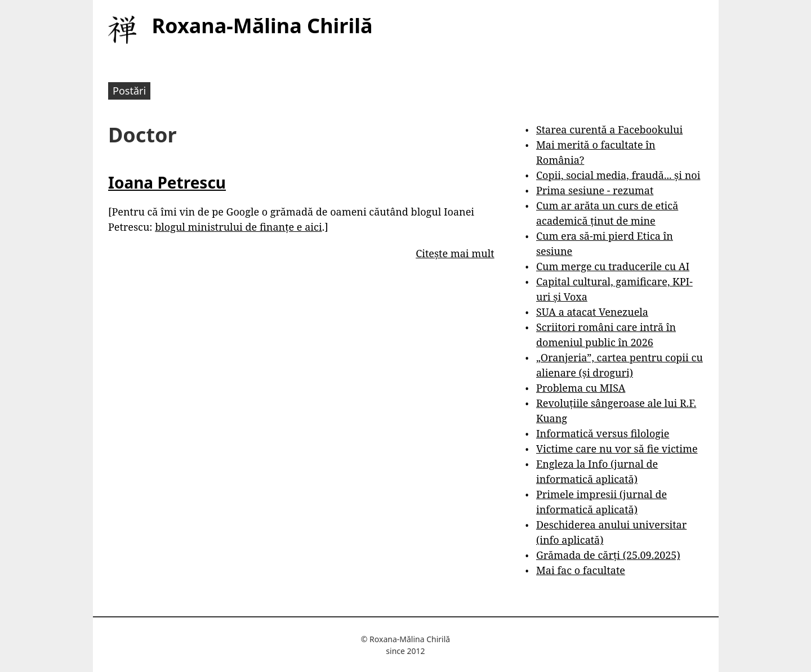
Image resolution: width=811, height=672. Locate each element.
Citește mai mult (455, 253)
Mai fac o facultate (581, 570)
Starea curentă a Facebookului (609, 129)
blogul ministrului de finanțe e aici (238, 227)
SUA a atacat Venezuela (592, 312)
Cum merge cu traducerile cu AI (613, 266)
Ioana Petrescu (167, 182)
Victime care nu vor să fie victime (617, 449)
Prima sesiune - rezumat (595, 190)
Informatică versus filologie (603, 433)
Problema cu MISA (581, 388)
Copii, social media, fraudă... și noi (618, 175)
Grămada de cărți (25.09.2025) (608, 555)
